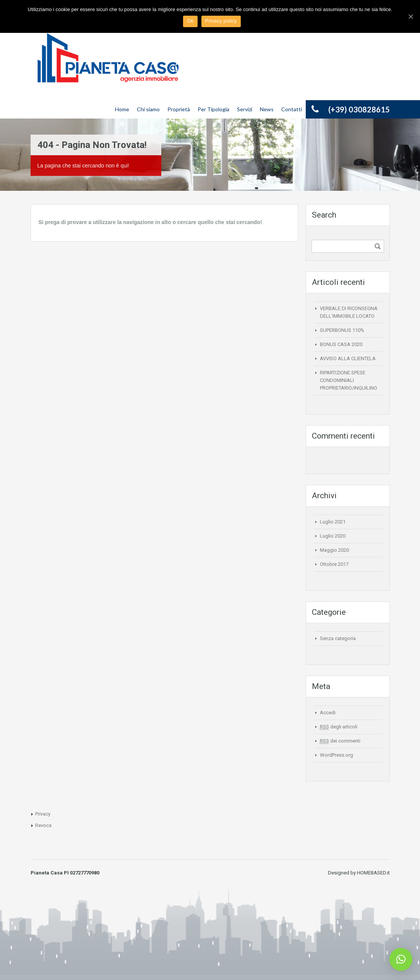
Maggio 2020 (334, 550)
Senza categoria (338, 638)
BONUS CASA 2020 (341, 344)
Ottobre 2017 (334, 564)
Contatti (292, 109)
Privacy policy (221, 21)
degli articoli (339, 727)
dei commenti (340, 741)
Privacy (43, 814)
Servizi (245, 109)
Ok (190, 21)
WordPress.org (336, 755)
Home (122, 109)
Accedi (328, 713)
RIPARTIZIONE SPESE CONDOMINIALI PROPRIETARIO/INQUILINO (349, 380)
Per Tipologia (213, 109)
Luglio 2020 (333, 536)
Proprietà (179, 109)
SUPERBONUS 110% (342, 330)
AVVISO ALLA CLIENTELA (348, 358)
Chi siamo (148, 109)
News (267, 109)
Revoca (43, 825)
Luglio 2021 (333, 522)
